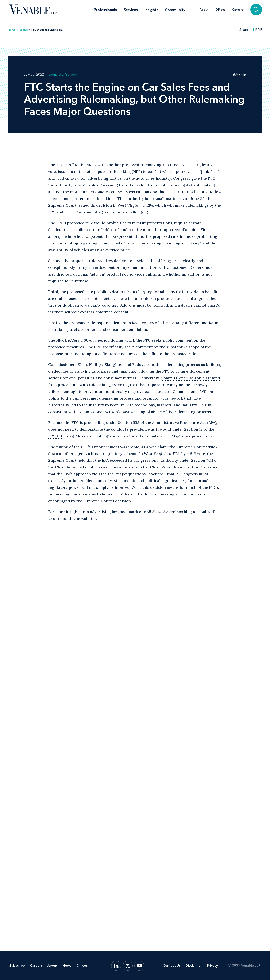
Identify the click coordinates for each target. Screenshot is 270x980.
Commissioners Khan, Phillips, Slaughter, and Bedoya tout (101, 364)
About (204, 10)
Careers (238, 10)
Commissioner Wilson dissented (190, 378)
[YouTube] (139, 966)
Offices (220, 10)
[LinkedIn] (116, 966)
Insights (151, 10)
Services (131, 10)
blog (169, 512)
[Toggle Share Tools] (246, 30)
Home (12, 30)
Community (175, 10)
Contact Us (172, 966)
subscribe (210, 512)
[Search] (256, 10)
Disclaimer (194, 966)
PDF (259, 30)
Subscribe (17, 966)
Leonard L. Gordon (63, 74)
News (67, 966)
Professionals (105, 10)
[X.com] (128, 966)
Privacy (212, 966)
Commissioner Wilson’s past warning (111, 412)
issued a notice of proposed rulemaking (94, 172)
